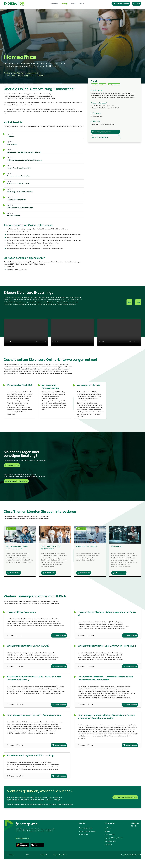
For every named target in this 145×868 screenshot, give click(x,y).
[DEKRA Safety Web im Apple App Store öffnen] (37, 845)
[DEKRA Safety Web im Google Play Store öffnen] (22, 845)
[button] (129, 302)
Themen (73, 4)
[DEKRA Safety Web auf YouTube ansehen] (132, 826)
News (82, 4)
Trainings (64, 4)
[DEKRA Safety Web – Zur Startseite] (14, 4)
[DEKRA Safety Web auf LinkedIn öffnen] (136, 826)
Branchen (54, 4)
